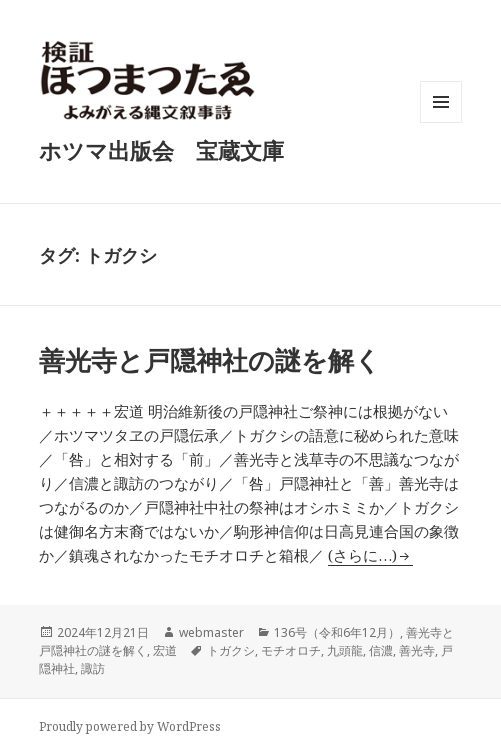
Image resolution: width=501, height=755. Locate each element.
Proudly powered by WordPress (130, 726)
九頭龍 (345, 650)
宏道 (165, 650)
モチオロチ (291, 650)
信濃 (381, 650)
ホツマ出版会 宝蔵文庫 (161, 150)
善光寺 (417, 650)
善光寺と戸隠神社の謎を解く (210, 360)
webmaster (211, 632)
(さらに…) (362, 555)
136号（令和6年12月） (337, 632)
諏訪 (93, 668)
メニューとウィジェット (441, 122)
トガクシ (231, 650)
